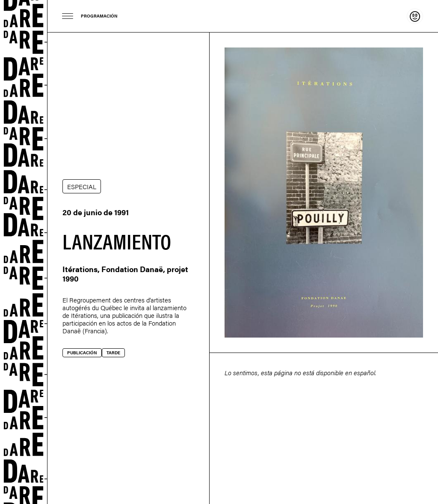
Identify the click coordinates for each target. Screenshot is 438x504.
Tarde (113, 353)
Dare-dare (24, 252)
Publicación (82, 353)
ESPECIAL (82, 186)
